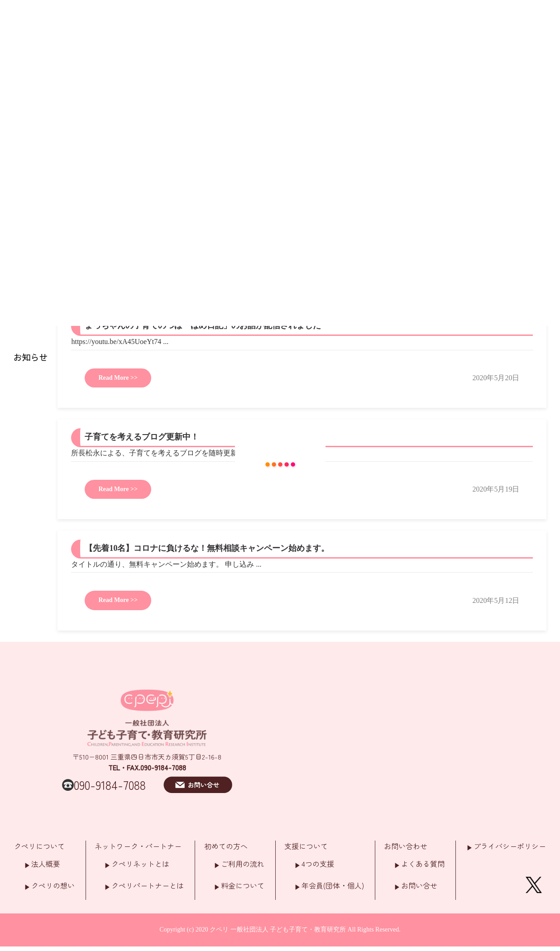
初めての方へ (226, 846)
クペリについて (39, 846)
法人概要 (46, 864)
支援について (306, 846)
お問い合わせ (406, 846)
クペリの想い (53, 885)
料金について (243, 885)
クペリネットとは (140, 864)
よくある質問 (423, 864)
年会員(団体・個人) (333, 885)
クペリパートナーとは (148, 885)
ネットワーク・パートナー (138, 846)
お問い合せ (419, 885)
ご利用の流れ (243, 864)
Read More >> (118, 378)
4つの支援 (318, 864)
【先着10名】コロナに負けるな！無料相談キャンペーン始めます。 (207, 548)
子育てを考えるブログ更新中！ (142, 437)
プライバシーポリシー (510, 846)
